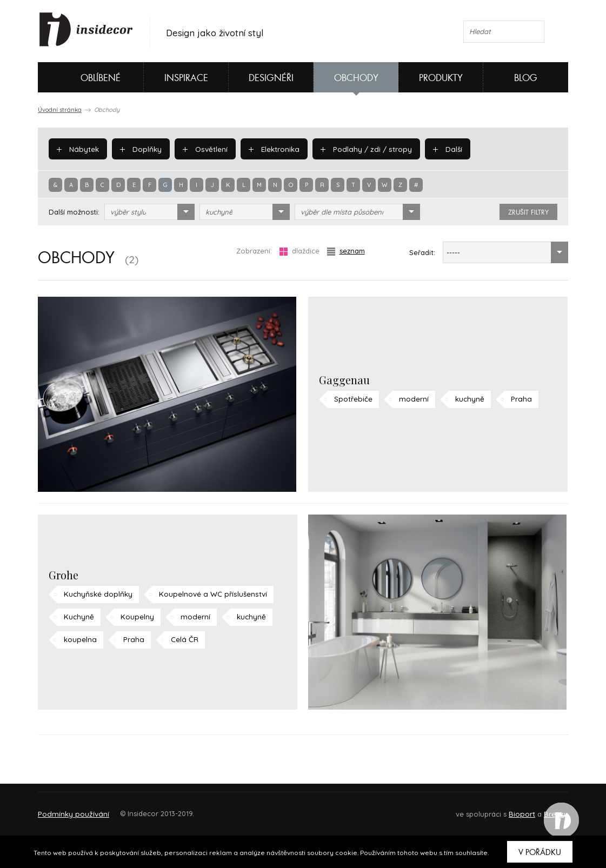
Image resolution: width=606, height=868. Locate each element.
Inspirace (186, 78)
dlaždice (299, 251)
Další (440, 149)
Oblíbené (82, 77)
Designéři (271, 78)
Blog (526, 78)
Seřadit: (422, 252)
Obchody (356, 78)
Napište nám (137, 809)
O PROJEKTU (69, 809)
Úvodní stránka (60, 110)
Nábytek (77, 149)
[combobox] (149, 212)
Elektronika (271, 149)
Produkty (441, 78)
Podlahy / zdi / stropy (361, 149)
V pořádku (540, 852)
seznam (346, 251)
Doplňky (139, 149)
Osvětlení (203, 149)
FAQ (550, 809)
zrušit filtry (528, 212)
